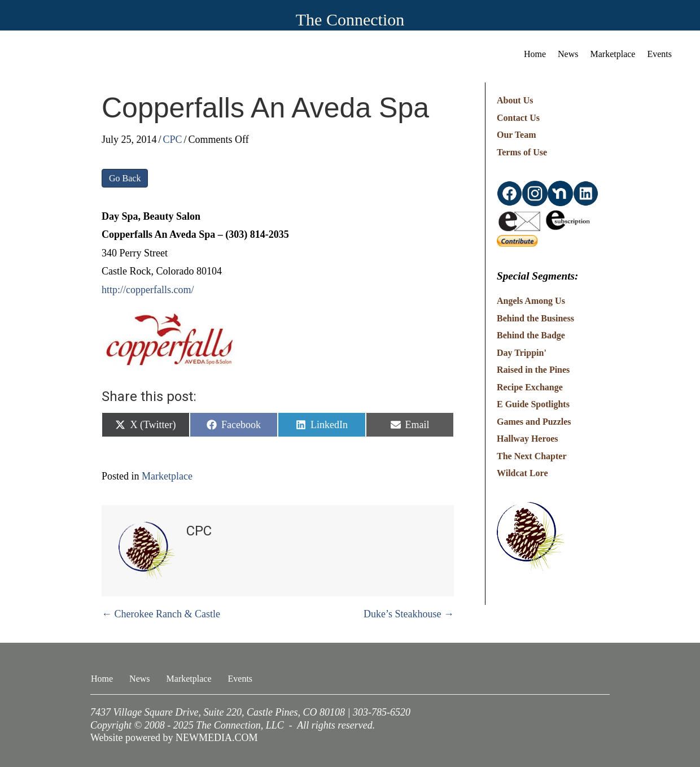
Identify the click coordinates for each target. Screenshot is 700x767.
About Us (515, 100)
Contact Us (518, 118)
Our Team (517, 135)
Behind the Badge (531, 335)
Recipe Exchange (530, 387)
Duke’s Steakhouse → (409, 614)
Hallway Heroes (528, 439)
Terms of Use (522, 152)
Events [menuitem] (659, 54)
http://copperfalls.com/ (148, 290)
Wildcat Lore (522, 473)
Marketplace (167, 476)
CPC (173, 140)
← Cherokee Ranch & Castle (161, 614)
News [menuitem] (568, 54)
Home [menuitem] (535, 54)
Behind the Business (535, 318)
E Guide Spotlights (533, 404)
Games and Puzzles (534, 422)
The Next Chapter (532, 456)
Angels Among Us (531, 301)
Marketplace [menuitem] (613, 54)
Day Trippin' (522, 353)
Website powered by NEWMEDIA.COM (174, 738)
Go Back (125, 178)
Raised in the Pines (533, 370)
